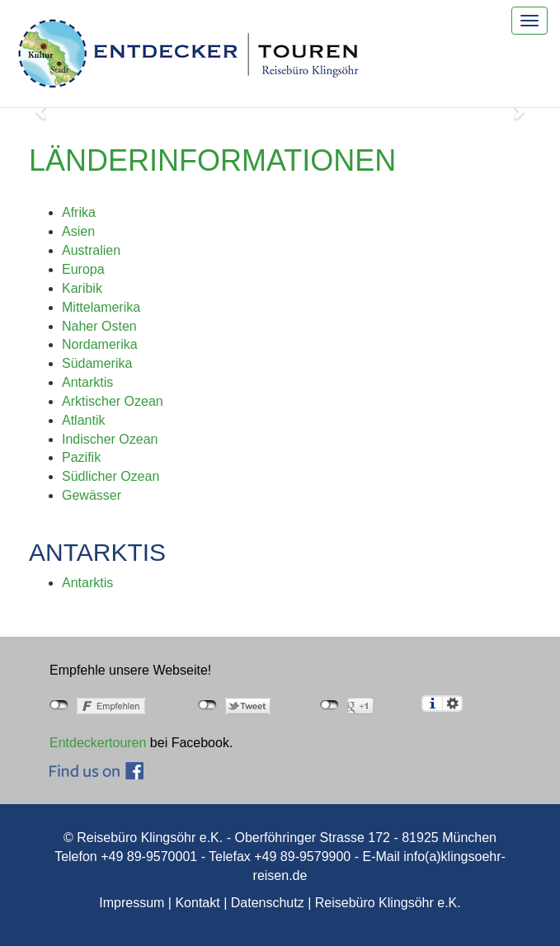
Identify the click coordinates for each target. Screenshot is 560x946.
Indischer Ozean (110, 439)
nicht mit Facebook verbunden (59, 705)
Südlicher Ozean (111, 476)
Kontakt (197, 903)
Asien (78, 231)
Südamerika (97, 363)
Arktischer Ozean (113, 401)
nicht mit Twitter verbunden (207, 705)
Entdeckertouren (98, 743)
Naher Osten (99, 326)
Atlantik (83, 420)
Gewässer (92, 495)
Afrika (79, 212)
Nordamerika (100, 344)
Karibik (82, 288)
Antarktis (87, 382)
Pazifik (81, 457)
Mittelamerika (101, 307)
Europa (83, 269)
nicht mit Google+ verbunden (329, 705)
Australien (91, 250)
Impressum (132, 903)
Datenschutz (268, 903)
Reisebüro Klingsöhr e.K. (388, 903)
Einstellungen (452, 704)
